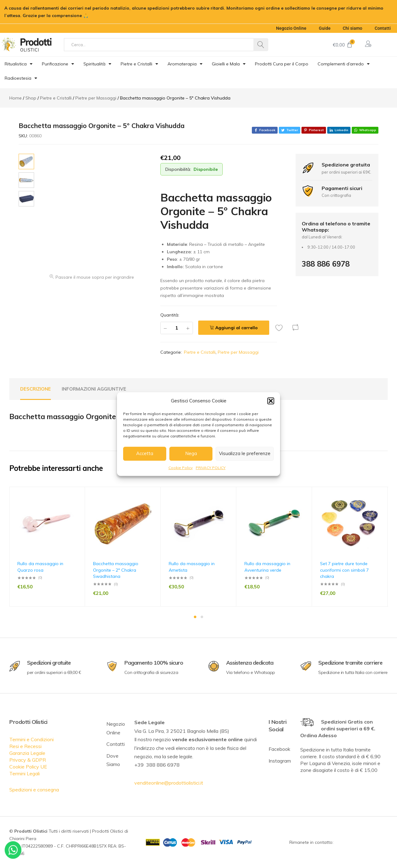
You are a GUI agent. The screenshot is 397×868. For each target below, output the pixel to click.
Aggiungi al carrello (236, 328)
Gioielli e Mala (229, 64)
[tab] (36, 389)
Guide (324, 28)
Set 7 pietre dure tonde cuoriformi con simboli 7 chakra (344, 570)
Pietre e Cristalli (139, 64)
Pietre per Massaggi (238, 352)
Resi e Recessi (25, 746)
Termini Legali (25, 773)
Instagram (280, 761)
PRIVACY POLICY (211, 468)
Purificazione (58, 64)
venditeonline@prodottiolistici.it (169, 783)
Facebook (279, 749)
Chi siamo (352, 28)
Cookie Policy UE (28, 767)
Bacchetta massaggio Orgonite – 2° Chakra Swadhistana (116, 570)
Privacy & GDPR (28, 760)
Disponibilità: (178, 169)
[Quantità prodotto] (177, 328)
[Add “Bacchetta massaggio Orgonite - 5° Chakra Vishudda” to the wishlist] (281, 328)
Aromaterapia (185, 64)
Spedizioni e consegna (34, 790)
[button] (271, 401)
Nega (191, 453)
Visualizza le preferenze (245, 453)
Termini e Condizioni (31, 739)
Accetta (145, 453)
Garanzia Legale (27, 753)
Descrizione (36, 389)
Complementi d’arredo (344, 64)
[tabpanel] (47, 547)
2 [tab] (202, 617)
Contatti (383, 28)
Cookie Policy (181, 468)
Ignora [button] (97, 15)
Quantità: (170, 315)
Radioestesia (21, 78)
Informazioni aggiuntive (94, 389)
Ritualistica (19, 64)
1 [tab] (195, 617)
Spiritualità (97, 64)
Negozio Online (291, 28)
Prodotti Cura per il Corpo (282, 64)
